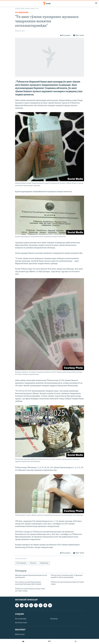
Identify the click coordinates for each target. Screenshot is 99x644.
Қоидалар (54, 619)
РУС (49, 641)
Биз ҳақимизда (21, 619)
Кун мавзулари (22, 13)
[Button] (65, 35)
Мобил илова (20, 634)
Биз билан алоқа (21, 623)
